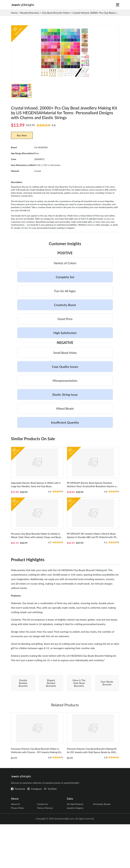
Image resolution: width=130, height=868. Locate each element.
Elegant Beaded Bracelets (51, 716)
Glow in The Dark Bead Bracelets (79, 716)
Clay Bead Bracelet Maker (56, 13)
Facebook (20, 831)
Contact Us (43, 847)
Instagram (36, 831)
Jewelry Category (76, 851)
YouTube (52, 831)
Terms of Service (46, 851)
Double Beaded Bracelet (23, 716)
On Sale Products (76, 847)
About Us (16, 847)
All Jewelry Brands (102, 847)
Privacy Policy (18, 851)
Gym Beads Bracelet (107, 716)
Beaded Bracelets (30, 13)
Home (14, 13)
